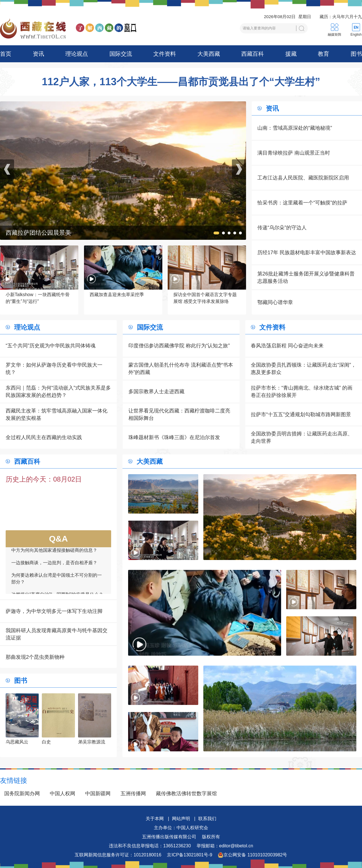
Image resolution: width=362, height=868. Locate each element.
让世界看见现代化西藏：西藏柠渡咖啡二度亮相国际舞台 (179, 414)
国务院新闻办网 (22, 794)
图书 (356, 54)
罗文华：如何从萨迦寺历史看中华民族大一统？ (54, 369)
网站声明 (181, 819)
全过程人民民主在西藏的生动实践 (44, 437)
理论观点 (77, 54)
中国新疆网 (98, 794)
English (356, 35)
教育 (324, 54)
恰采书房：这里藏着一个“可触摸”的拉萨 (302, 203)
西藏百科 (253, 54)
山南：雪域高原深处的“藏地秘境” (295, 128)
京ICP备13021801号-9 (189, 855)
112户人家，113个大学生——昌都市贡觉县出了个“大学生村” (181, 82)
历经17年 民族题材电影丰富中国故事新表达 (307, 253)
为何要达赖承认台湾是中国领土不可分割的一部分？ (57, 583)
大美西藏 (209, 54)
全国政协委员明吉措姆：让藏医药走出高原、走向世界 (302, 437)
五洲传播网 (133, 794)
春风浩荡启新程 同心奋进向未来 (287, 346)
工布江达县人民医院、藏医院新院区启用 (303, 178)
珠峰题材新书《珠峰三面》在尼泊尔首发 (174, 437)
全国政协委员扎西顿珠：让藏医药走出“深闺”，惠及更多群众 (303, 369)
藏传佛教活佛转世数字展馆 (186, 794)
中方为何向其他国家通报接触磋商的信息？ (54, 555)
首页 (6, 54)
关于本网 (155, 819)
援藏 (291, 54)
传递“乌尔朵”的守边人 (282, 228)
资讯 (38, 54)
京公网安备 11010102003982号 (252, 855)
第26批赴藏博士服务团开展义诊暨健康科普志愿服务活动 (306, 277)
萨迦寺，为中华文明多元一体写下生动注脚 (54, 611)
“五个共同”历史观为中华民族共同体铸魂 (51, 346)
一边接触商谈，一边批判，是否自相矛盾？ (54, 567)
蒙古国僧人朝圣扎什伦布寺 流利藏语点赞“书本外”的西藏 (181, 369)
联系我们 (207, 819)
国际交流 (121, 54)
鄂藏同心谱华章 (275, 302)
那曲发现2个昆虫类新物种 (35, 657)
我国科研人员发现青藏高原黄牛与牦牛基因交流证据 (57, 634)
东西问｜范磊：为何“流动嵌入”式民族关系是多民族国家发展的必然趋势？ (58, 392)
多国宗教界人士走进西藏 (156, 392)
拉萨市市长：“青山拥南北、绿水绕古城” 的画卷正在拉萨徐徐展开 (302, 392)
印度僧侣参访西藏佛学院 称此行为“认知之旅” (179, 346)
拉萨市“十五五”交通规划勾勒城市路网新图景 (301, 414)
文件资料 (165, 54)
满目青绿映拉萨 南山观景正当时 (294, 153)
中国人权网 (63, 794)
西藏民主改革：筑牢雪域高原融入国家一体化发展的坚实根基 (57, 414)
